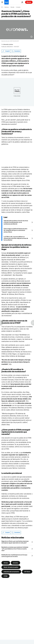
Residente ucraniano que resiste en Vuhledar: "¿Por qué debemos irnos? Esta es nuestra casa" (15, 549)
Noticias (7, 7)
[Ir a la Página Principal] (7, 2)
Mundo (12, 7)
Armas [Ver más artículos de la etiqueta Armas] (6, 563)
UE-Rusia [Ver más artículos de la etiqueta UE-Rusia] (27, 572)
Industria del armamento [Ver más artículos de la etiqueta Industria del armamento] (11, 572)
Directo (29, 2)
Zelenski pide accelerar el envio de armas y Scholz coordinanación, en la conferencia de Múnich (16, 222)
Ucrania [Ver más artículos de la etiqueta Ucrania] (15, 563)
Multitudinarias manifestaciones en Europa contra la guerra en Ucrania (14, 556)
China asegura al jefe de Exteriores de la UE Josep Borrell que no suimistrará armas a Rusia (15, 230)
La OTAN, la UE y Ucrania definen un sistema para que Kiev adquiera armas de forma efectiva (16, 238)
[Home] (2, 7)
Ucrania (18, 7)
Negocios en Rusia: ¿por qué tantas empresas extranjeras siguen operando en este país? (15, 542)
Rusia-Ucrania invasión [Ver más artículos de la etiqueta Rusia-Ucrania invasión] (11, 567)
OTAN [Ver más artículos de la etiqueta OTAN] (5, 576)
